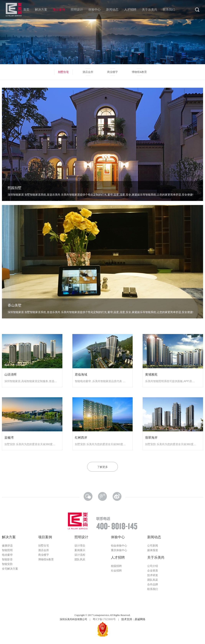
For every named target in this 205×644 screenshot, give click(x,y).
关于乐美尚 (150, 10)
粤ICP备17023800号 (104, 619)
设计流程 (80, 555)
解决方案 (41, 10)
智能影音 (7, 559)
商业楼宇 (112, 72)
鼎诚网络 (140, 619)
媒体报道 (153, 550)
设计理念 (80, 546)
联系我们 (169, 10)
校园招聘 (116, 566)
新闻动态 (112, 10)
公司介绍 (153, 566)
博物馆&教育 (139, 72)
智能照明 (7, 550)
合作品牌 (153, 584)
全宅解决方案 (10, 569)
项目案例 (59, 10)
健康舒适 (7, 546)
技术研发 (153, 575)
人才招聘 (130, 10)
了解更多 (102, 467)
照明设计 (77, 10)
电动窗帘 (7, 555)
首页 (26, 10)
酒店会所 (88, 72)
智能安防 (7, 564)
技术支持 (127, 619)
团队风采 (80, 559)
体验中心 (94, 10)
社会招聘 (116, 571)
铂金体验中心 (119, 546)
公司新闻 (153, 546)
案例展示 (80, 550)
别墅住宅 (63, 72)
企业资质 (153, 571)
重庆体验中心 (119, 550)
